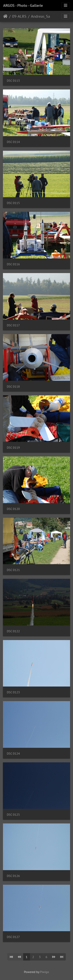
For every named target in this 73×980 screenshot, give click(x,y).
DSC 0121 (13, 570)
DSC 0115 (13, 203)
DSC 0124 (13, 754)
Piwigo (44, 972)
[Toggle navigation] (66, 5)
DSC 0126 (13, 876)
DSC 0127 (13, 937)
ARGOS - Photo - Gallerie (23, 5)
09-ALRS (19, 16)
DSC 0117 (13, 325)
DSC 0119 (13, 448)
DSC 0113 (13, 81)
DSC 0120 (13, 509)
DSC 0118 (13, 387)
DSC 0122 (13, 631)
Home (5, 16)
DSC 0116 (13, 264)
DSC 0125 (13, 815)
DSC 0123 (13, 692)
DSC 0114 (13, 142)
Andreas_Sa (40, 16)
